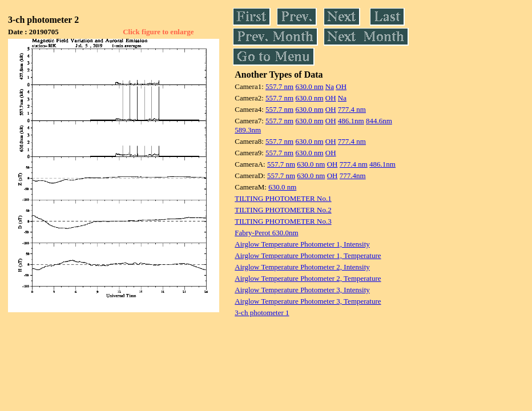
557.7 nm (279, 86)
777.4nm (353, 176)
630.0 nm (309, 86)
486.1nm (351, 121)
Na (330, 86)
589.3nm (248, 130)
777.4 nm (352, 109)
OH (341, 86)
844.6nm (379, 121)
